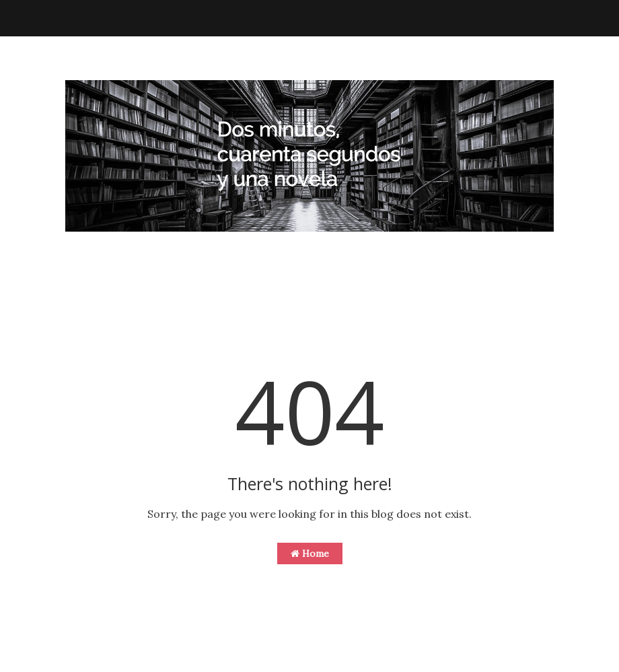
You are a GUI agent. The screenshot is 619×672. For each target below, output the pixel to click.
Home (310, 553)
